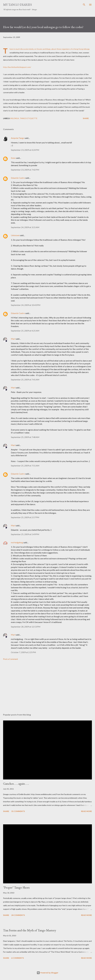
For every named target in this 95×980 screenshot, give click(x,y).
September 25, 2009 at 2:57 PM (25, 517)
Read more (86, 811)
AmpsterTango (18, 138)
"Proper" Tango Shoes (16, 887)
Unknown (15, 235)
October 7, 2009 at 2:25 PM (23, 652)
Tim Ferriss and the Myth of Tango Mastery (30, 930)
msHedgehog (17, 542)
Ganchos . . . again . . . (16, 784)
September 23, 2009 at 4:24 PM (25, 150)
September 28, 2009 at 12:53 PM (26, 627)
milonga (15, 118)
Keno (13, 158)
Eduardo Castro (18, 178)
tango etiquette (29, 118)
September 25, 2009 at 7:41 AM (25, 380)
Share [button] (86, 118)
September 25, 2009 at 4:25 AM (25, 331)
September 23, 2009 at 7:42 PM (25, 170)
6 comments (18, 958)
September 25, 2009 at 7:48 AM (25, 437)
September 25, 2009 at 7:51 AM (25, 466)
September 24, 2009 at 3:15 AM (25, 227)
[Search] (84, 5)
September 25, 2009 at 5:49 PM (25, 534)
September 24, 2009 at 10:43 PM (26, 305)
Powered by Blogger (47, 973)
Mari (13, 339)
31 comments (18, 811)
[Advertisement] (47, 687)
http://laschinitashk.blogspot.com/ (17, 67)
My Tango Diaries (17, 5)
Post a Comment (11, 659)
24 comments (18, 915)
